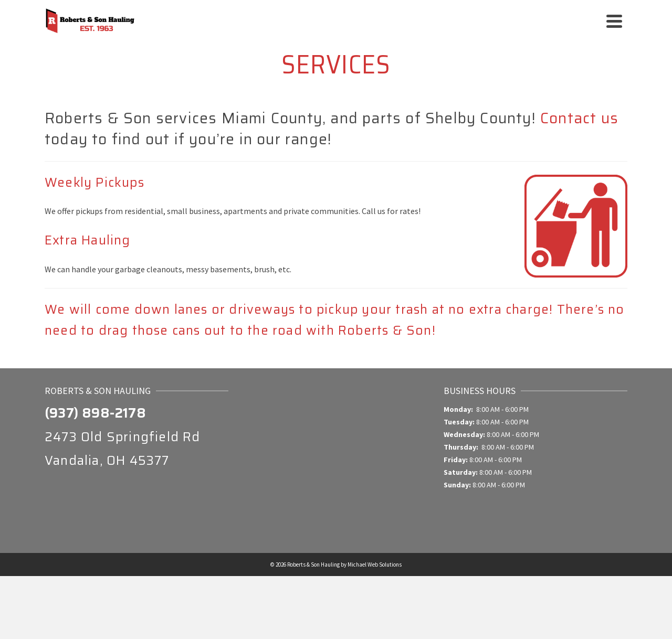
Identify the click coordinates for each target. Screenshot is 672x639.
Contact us (579, 118)
